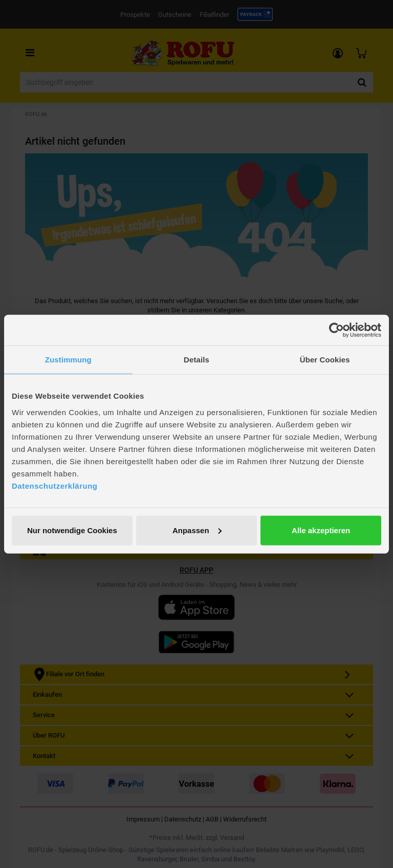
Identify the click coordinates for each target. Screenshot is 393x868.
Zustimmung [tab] (68, 360)
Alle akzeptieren (321, 530)
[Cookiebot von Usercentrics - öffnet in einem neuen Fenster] (336, 330)
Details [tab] (196, 360)
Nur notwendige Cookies (72, 530)
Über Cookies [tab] (325, 360)
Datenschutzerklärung (55, 485)
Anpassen (197, 530)
